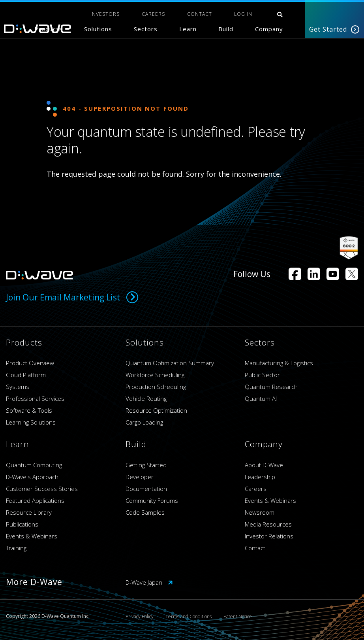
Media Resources (268, 524)
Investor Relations (269, 536)
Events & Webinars (32, 536)
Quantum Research (271, 387)
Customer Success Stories (42, 489)
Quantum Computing (34, 465)
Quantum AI (261, 398)
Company (269, 29)
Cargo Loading (144, 422)
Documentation (146, 489)
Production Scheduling (156, 387)
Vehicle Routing (146, 398)
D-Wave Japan (149, 582)
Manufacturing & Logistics (279, 363)
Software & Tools (29, 410)
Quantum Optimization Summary (170, 363)
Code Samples (145, 512)
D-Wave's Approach (32, 477)
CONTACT (200, 14)
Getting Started (146, 465)
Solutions (98, 29)
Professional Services (35, 398)
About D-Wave (264, 465)
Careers (256, 489)
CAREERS (153, 14)
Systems (18, 387)
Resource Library (29, 512)
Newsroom (260, 512)
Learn (188, 29)
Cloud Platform (26, 375)
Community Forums (152, 500)
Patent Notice (238, 616)
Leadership (260, 477)
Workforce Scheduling (155, 375)
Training (16, 548)
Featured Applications (35, 500)
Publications (22, 524)
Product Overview (30, 363)
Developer (140, 477)
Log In (243, 14)
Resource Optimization (156, 410)
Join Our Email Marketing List (72, 297)
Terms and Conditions (189, 616)
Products (48, 29)
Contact (255, 548)
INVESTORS (105, 14)
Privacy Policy (140, 616)
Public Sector (262, 375)
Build (226, 29)
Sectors (146, 29)
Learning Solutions (31, 422)
